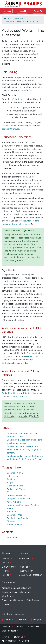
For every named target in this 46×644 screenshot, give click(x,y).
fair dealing (36, 78)
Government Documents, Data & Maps (20, 600)
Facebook (7, 620)
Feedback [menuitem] (8, 641)
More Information (15, 525)
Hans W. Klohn (26, 571)
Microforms (7, 596)
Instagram (36, 620)
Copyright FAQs (14, 515)
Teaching (11, 479)
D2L (9, 492)
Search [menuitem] (24, 641)
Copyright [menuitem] (6, 627)
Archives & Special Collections (16, 588)
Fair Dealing (18, 126)
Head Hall (23, 567)
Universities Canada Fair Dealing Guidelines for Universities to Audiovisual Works (21, 413)
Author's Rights (14, 502)
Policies (6, 575)
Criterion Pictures (31, 393)
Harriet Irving (25, 559)
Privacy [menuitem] (19, 627)
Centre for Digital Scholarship (16, 592)
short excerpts (21, 99)
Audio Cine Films (10, 393)
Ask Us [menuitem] (19, 637)
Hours (5, 571)
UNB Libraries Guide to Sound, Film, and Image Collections (20, 360)
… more (6, 604)
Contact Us (7, 559)
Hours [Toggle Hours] (22, 11)
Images (10, 483)
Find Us (6, 563)
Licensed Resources (16, 496)
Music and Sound (15, 486)
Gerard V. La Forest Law (30, 575)
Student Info (13, 512)
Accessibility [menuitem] (33, 627)
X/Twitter (22, 620)
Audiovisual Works (16, 489)
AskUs (38, 11)
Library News (8, 567)
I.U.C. (22, 563)
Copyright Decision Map (18, 499)
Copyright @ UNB (16, 18)
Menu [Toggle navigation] (6, 11)
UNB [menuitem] (7, 637)
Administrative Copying (18, 518)
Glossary (11, 521)
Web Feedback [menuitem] (9, 631)
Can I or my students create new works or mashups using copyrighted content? (24, 450)
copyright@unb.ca (10, 129)
